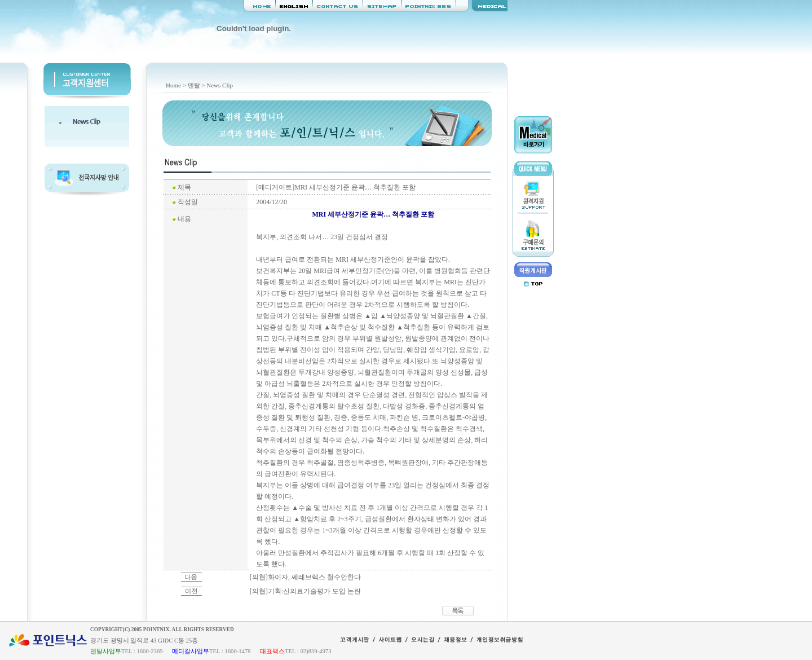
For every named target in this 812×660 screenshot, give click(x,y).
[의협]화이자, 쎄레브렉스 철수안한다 (305, 577)
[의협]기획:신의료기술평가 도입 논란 (305, 591)
